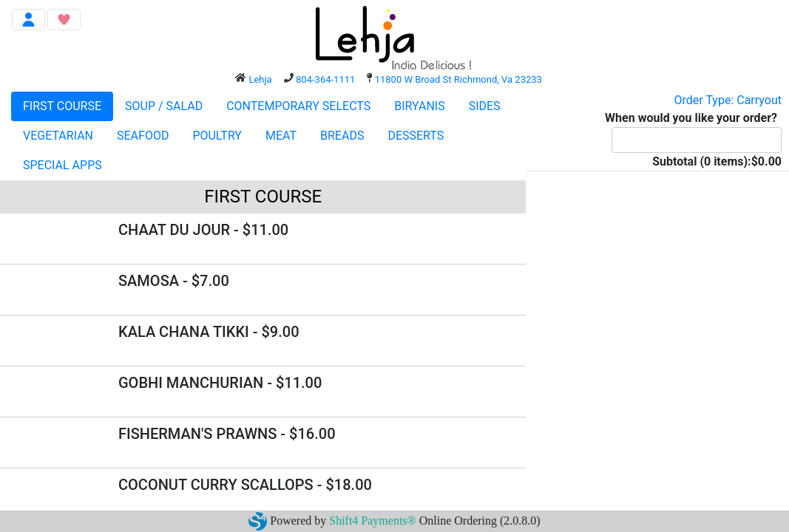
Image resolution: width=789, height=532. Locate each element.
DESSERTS (416, 136)
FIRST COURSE (62, 106)
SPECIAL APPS (62, 165)
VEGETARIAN (58, 136)
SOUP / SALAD (164, 106)
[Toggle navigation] (28, 20)
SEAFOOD (143, 136)
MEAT (281, 136)
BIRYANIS (419, 106)
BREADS (342, 136)
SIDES (485, 106)
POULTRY (217, 136)
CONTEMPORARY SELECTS (298, 106)
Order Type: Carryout (728, 100)
